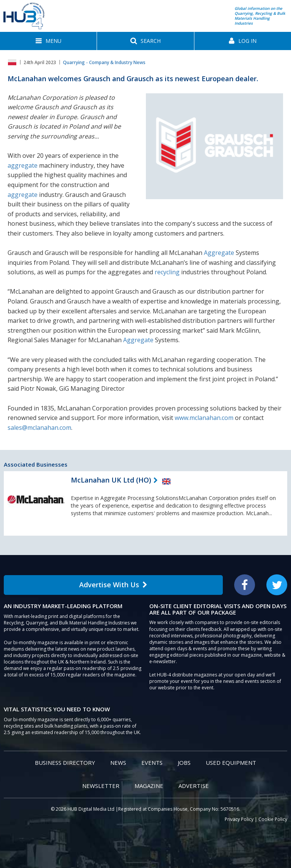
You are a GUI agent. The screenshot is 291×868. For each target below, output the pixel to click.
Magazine (149, 786)
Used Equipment (231, 763)
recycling (167, 272)
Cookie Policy (273, 819)
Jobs (184, 763)
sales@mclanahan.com (39, 428)
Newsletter (101, 786)
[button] (48, 41)
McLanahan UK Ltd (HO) (111, 480)
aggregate (23, 165)
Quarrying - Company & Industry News (104, 62)
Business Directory (65, 763)
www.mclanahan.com (204, 418)
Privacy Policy (239, 819)
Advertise (194, 786)
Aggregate (219, 253)
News (118, 763)
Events (152, 763)
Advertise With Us (113, 585)
